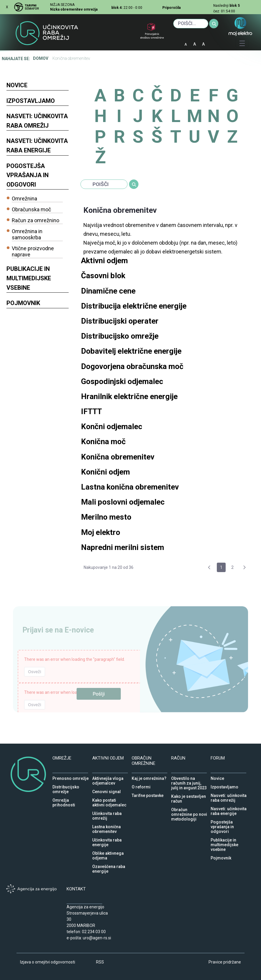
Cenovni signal (106, 790)
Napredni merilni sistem (123, 547)
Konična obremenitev (118, 457)
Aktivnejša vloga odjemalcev (108, 777)
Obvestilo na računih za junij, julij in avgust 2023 (189, 777)
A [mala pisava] (186, 45)
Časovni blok (103, 276)
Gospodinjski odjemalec (122, 381)
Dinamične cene (108, 291)
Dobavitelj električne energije (131, 351)
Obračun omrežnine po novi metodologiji (189, 808)
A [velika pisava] (204, 44)
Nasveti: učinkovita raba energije (37, 146)
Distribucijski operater (120, 321)
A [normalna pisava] (195, 44)
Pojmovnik (23, 303)
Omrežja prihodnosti (64, 799)
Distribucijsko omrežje (120, 336)
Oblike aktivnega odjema (108, 852)
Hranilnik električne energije (129, 396)
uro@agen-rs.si (97, 938)
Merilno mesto (107, 517)
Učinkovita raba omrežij (107, 812)
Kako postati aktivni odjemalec (109, 799)
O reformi (141, 785)
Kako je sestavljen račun (189, 795)
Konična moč (103, 442)
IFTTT (91, 411)
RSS (100, 962)
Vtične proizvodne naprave (33, 251)
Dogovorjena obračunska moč (132, 366)
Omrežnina (24, 199)
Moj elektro (101, 532)
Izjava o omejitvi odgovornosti (48, 962)
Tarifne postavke (148, 794)
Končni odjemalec (112, 426)
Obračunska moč (31, 209)
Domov (41, 58)
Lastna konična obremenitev (130, 487)
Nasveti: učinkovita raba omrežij (37, 121)
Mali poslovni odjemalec (123, 502)
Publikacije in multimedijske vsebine (29, 278)
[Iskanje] (191, 24)
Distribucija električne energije (134, 306)
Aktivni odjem (104, 261)
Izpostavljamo (31, 101)
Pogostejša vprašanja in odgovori (28, 175)
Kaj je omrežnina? (149, 777)
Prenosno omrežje (71, 777)
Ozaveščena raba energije (109, 865)
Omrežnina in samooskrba (27, 234)
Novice (17, 85)
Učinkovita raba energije (107, 839)
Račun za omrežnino (35, 220)
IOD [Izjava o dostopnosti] (214, 42)
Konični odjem (105, 472)
